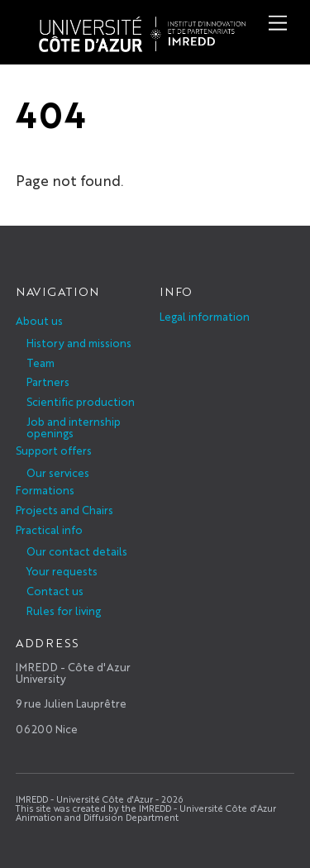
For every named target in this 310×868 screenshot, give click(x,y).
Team (41, 362)
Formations (45, 490)
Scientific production (81, 401)
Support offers (54, 450)
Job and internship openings (74, 427)
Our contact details (77, 551)
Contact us (55, 591)
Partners (48, 382)
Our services (58, 472)
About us (39, 320)
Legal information (205, 316)
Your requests (62, 571)
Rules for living (64, 610)
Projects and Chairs (64, 510)
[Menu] (278, 23)
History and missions (79, 343)
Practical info (49, 529)
